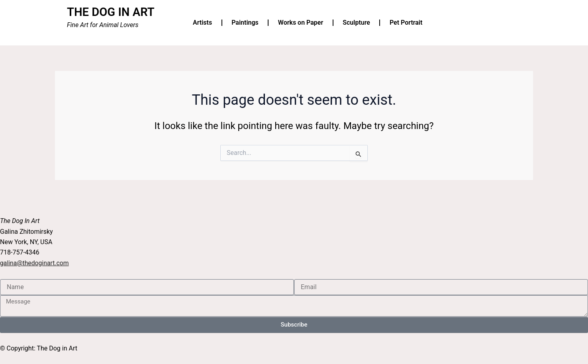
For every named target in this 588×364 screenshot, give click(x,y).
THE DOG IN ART (112, 12)
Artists (202, 23)
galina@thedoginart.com (35, 263)
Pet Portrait (406, 23)
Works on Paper (301, 23)
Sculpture (356, 23)
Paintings (245, 23)
